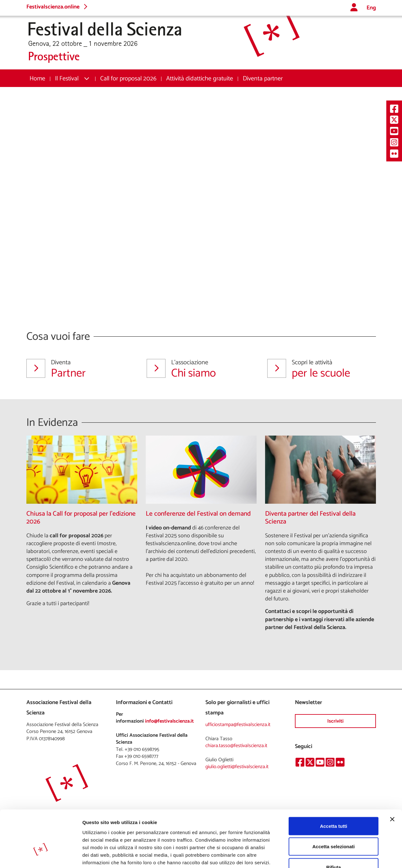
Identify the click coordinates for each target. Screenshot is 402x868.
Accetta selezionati (333, 806)
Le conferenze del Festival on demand (198, 514)
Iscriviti (335, 721)
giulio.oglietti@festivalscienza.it (237, 767)
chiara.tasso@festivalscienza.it (236, 746)
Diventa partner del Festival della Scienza (310, 518)
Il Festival (67, 79)
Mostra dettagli (330, 856)
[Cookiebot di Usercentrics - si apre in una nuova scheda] (41, 856)
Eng (371, 8)
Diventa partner (263, 79)
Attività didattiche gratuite (200, 79)
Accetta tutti (334, 786)
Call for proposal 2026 (128, 79)
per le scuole (320, 369)
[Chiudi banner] (392, 779)
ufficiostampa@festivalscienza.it (238, 725)
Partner (79, 369)
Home (37, 79)
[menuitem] (37, 79)
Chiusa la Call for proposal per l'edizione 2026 (81, 518)
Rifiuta (334, 827)
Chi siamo (199, 369)
